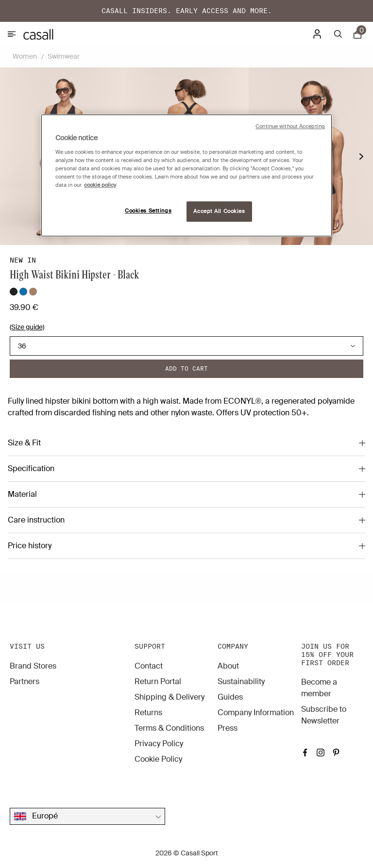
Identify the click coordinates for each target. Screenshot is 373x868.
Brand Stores (33, 666)
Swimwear (64, 56)
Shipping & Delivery (170, 697)
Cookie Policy (158, 759)
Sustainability (241, 681)
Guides (230, 697)
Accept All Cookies (219, 211)
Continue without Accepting (290, 126)
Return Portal (158, 681)
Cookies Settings (148, 211)
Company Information (256, 712)
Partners (25, 681)
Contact (149, 666)
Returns (148, 712)
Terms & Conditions (169, 728)
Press (228, 728)
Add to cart (186, 368)
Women (25, 56)
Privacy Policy (159, 744)
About (228, 666)
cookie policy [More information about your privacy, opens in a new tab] (100, 185)
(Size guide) (27, 327)
